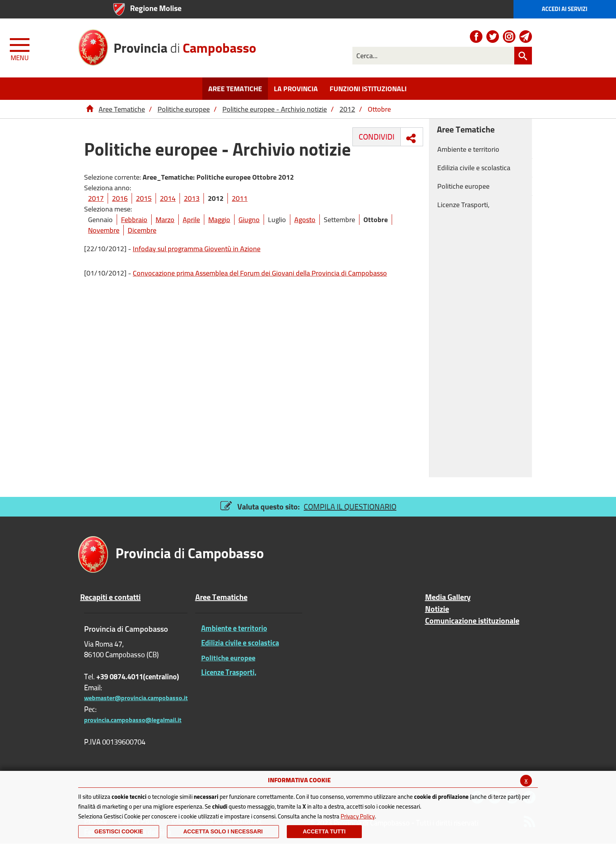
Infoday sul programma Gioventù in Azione (197, 249)
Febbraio (134, 220)
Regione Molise (156, 8)
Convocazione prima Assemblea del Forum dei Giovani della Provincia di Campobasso (260, 273)
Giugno (249, 220)
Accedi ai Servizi (565, 9)
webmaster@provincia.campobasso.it (136, 698)
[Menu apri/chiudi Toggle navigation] (20, 48)
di (185, 45)
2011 (240, 198)
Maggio (219, 220)
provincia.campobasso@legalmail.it (133, 720)
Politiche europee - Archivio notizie (275, 109)
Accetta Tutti (324, 831)
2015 (144, 198)
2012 (347, 109)
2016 (120, 198)
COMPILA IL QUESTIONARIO (350, 507)
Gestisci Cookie (119, 831)
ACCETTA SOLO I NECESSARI (223, 831)
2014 (168, 198)
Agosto (305, 220)
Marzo (165, 220)
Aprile (191, 220)
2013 (192, 198)
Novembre (104, 230)
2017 (96, 198)
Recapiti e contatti (110, 597)
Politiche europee (184, 109)
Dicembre (142, 230)
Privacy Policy (358, 816)
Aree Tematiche (122, 109)
